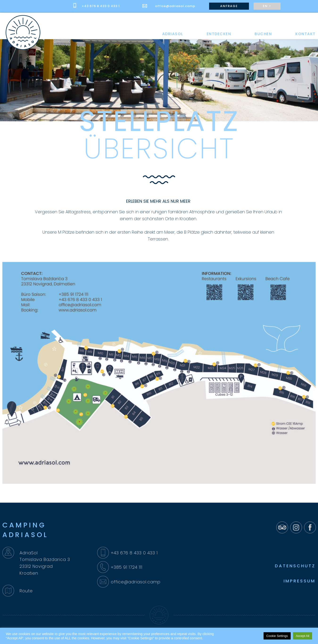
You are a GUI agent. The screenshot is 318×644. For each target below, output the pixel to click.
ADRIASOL (173, 34)
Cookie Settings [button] (277, 636)
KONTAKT (306, 34)
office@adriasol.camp (175, 6)
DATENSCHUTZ (295, 566)
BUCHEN (263, 34)
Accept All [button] (303, 636)
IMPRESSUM (299, 581)
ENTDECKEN (219, 34)
